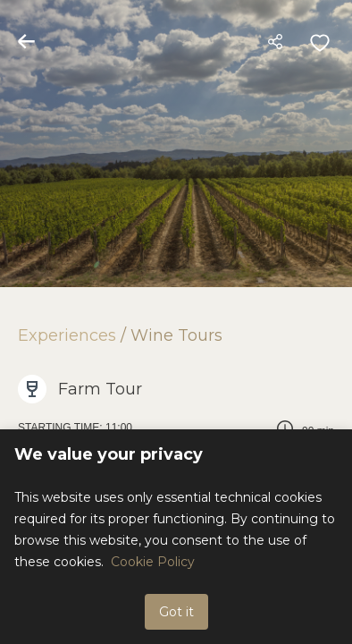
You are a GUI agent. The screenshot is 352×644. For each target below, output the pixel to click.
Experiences (67, 335)
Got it (176, 612)
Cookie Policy (153, 562)
